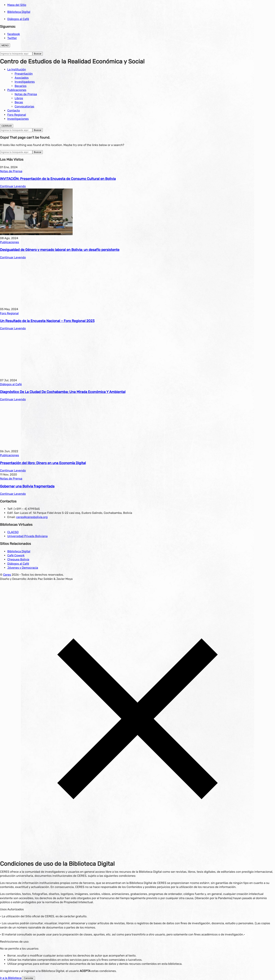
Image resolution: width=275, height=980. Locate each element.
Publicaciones (17, 90)
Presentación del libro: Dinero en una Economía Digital (43, 463)
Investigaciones (18, 119)
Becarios (21, 86)
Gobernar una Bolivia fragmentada (27, 486)
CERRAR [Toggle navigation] (7, 126)
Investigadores (25, 82)
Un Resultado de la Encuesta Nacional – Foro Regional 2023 (47, 321)
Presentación (24, 74)
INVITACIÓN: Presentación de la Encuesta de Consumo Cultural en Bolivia (58, 179)
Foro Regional (17, 115)
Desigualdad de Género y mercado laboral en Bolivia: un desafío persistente (60, 250)
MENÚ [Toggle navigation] (5, 45)
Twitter (12, 38)
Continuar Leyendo (13, 186)
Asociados (22, 78)
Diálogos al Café (18, 19)
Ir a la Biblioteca (11, 978)
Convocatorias (24, 106)
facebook (14, 34)
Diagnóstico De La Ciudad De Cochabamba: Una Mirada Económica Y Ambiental (63, 392)
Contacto (14, 110)
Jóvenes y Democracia (23, 568)
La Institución (17, 69)
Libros (19, 98)
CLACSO (13, 532)
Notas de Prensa (26, 94)
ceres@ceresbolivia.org (32, 517)
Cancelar (28, 978)
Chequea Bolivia (18, 559)
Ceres (7, 575)
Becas (19, 102)
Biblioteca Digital (19, 12)
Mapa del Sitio (17, 5)
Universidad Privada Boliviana (27, 536)
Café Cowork (16, 555)
